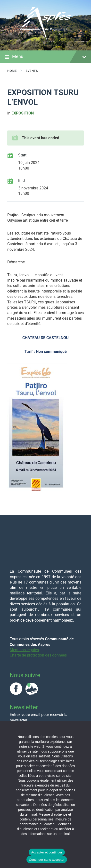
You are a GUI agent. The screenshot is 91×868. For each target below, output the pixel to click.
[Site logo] (46, 41)
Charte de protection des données (38, 655)
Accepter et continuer (47, 852)
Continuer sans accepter (47, 860)
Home (12, 71)
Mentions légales (24, 650)
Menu (45, 57)
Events (32, 71)
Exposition (23, 113)
